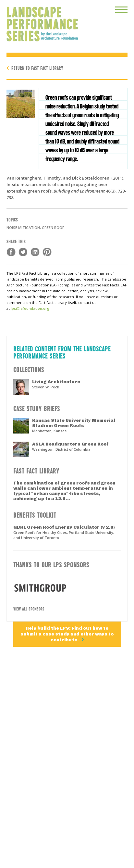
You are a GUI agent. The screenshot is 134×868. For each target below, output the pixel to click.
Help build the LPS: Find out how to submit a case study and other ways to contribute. (67, 634)
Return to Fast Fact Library (37, 68)
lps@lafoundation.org (30, 308)
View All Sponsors (29, 609)
